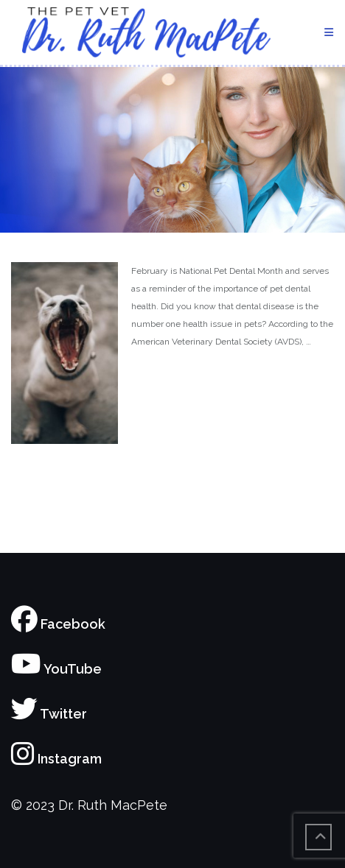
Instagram (56, 759)
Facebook (58, 624)
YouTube (56, 669)
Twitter (49, 714)
